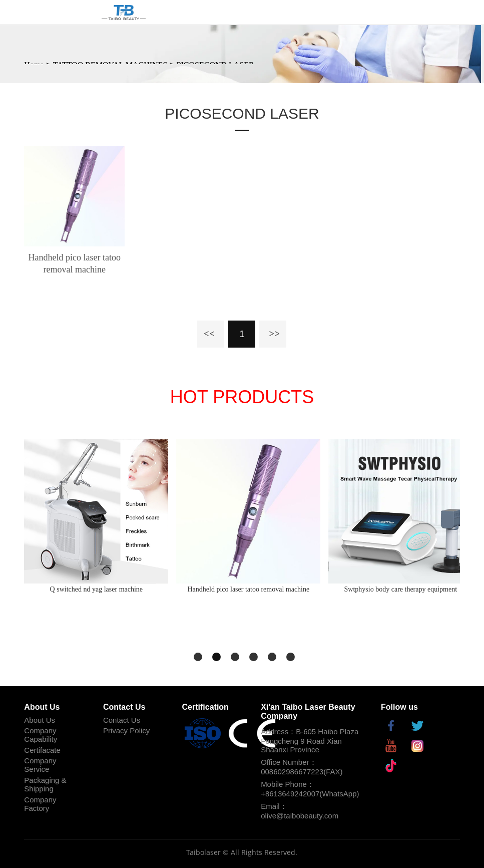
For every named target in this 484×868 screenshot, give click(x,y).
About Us (40, 720)
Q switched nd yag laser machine (96, 589)
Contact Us (122, 720)
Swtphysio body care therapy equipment (401, 589)
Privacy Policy (126, 731)
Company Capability (41, 735)
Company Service (40, 765)
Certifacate (42, 750)
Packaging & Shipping (45, 784)
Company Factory (40, 804)
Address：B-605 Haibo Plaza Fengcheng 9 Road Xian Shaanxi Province (310, 741)
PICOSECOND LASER (242, 113)
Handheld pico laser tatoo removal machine (75, 263)
